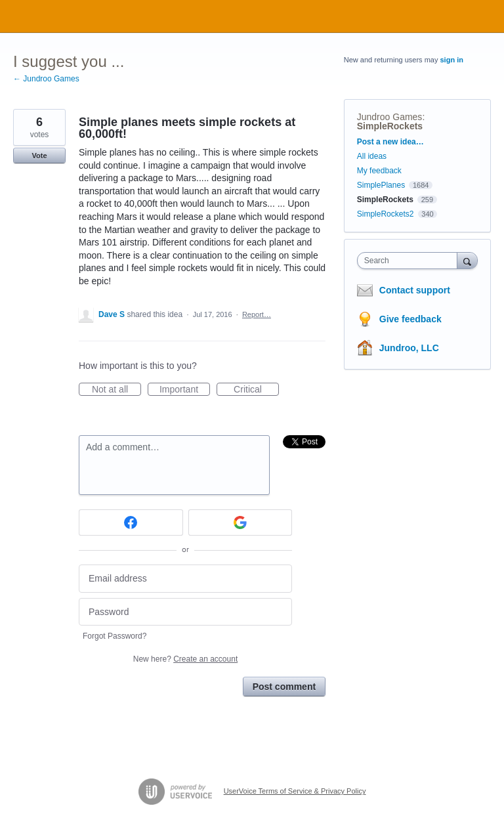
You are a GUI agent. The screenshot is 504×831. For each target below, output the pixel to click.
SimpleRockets (390, 126)
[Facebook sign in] (131, 522)
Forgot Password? (115, 636)
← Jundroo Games (46, 79)
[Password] (185, 612)
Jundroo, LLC (409, 348)
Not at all (116, 390)
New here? (185, 659)
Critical (256, 390)
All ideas (372, 156)
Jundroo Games (390, 117)
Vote (39, 156)
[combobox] (410, 261)
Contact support (415, 290)
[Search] (467, 260)
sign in (452, 60)
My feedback (379, 171)
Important (185, 390)
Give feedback (410, 319)
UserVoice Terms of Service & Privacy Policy (295, 791)
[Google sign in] (241, 522)
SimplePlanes (381, 185)
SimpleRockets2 (386, 214)
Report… (257, 314)
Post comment (284, 687)
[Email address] (185, 579)
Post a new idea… (390, 142)
